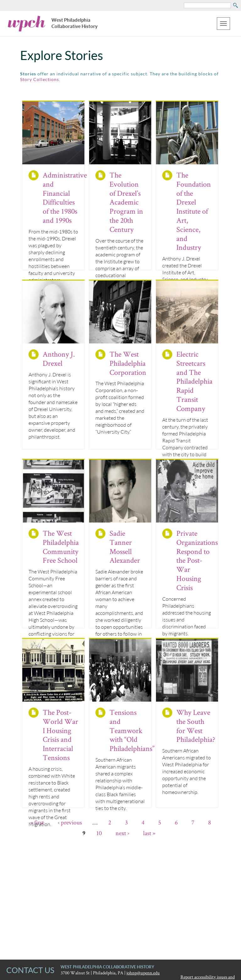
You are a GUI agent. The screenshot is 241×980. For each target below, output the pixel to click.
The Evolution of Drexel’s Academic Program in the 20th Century (126, 202)
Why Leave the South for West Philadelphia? (196, 726)
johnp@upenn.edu (143, 973)
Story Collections (40, 79)
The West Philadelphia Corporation (128, 363)
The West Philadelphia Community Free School (61, 547)
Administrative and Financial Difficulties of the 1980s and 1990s (65, 197)
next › (122, 833)
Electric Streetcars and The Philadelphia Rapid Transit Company (194, 381)
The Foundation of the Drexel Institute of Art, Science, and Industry (194, 211)
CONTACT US (30, 970)
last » (149, 833)
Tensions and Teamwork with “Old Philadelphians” (132, 730)
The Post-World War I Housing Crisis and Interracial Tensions (60, 735)
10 (99, 833)
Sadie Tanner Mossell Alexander (125, 547)
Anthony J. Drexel (59, 359)
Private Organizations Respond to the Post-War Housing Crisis (197, 560)
